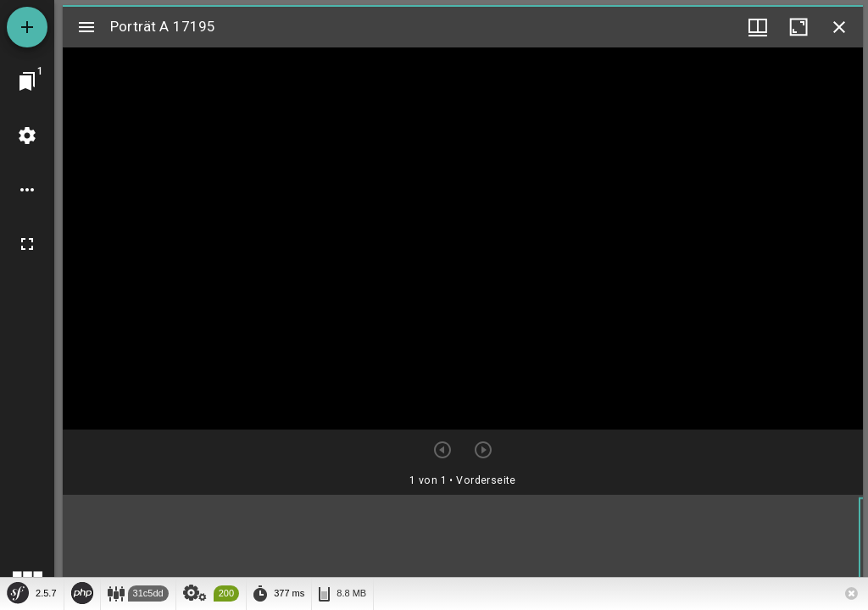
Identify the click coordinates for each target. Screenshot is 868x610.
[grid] (463, 550)
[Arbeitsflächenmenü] (27, 136)
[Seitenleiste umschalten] (86, 27)
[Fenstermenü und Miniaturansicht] (758, 27)
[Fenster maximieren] (798, 27)
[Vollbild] (27, 244)
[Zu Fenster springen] (27, 81)
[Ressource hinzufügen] (27, 27)
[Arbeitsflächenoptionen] (27, 190)
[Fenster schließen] (839, 27)
